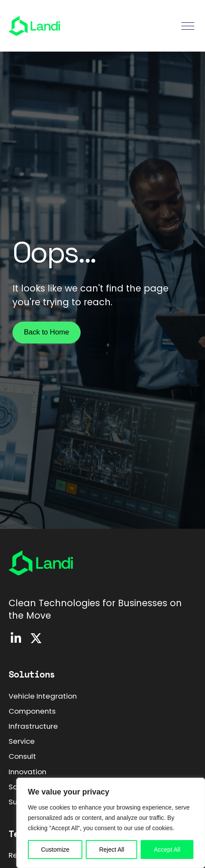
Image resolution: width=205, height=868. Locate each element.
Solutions (32, 674)
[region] (111, 823)
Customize (55, 850)
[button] (188, 26)
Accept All (167, 850)
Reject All (112, 850)
